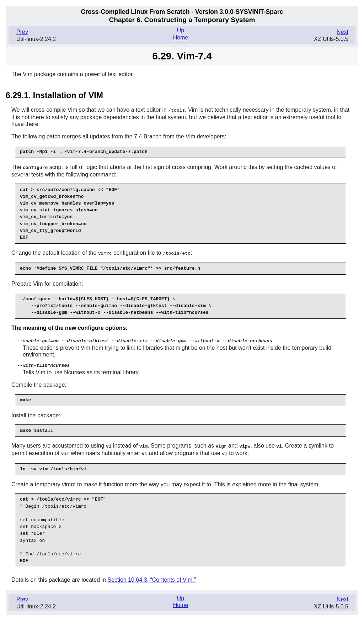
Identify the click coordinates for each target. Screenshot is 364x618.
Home (181, 38)
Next (342, 32)
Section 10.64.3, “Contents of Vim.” (152, 577)
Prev (22, 32)
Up (181, 30)
